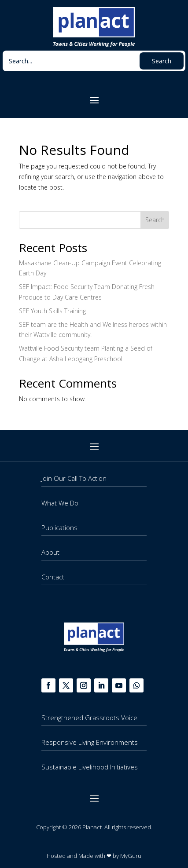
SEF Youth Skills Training (52, 311)
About (50, 552)
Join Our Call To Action (74, 478)
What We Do (60, 503)
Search (155, 220)
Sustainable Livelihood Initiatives (90, 767)
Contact (53, 577)
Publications (59, 527)
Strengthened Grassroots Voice (89, 718)
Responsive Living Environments (90, 742)
